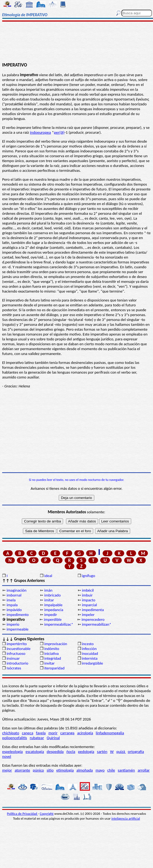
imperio (13, 624)
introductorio (17, 663)
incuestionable (18, 649)
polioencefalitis (15, 738)
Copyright (47, 814)
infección (89, 649)
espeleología (13, 752)
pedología (86, 752)
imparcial (89, 605)
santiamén (126, 770)
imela (11, 600)
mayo (100, 770)
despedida (55, 752)
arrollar (144, 770)
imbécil (88, 590)
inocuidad (90, 653)
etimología (65, 770)
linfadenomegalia (110, 733)
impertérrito (17, 644)
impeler (88, 615)
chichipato (11, 733)
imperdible (53, 619)
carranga (67, 733)
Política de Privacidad (22, 814)
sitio (50, 770)
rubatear (37, 738)
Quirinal (53, 738)
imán (48, 590)
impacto (89, 600)
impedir (51, 615)
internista (90, 658)
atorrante (22, 770)
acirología (85, 733)
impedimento (18, 615)
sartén (102, 752)
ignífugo (88, 576)
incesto (88, 644)
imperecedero (93, 619)
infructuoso (16, 653)
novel (7, 756)
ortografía (136, 752)
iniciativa (51, 653)
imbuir (87, 595)
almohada (85, 770)
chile (111, 770)
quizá (121, 752)
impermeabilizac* (59, 624)
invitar (49, 663)
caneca (27, 733)
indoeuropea (40, 132)
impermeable (17, 629)
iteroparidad (54, 668)
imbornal (14, 595)
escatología (35, 752)
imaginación (16, 590)
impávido (14, 610)
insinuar (13, 658)
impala (12, 605)
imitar (49, 600)
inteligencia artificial (126, 818)
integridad (53, 658)
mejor (7, 770)
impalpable (53, 605)
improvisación (56, 644)
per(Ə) (59, 132)
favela (41, 733)
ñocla (71, 752)
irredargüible (92, 663)
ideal (48, 576)
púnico (38, 770)
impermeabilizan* (97, 624)
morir (53, 733)
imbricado (52, 595)
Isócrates (14, 668)
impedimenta (93, 610)
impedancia (54, 610)
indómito (52, 649)
